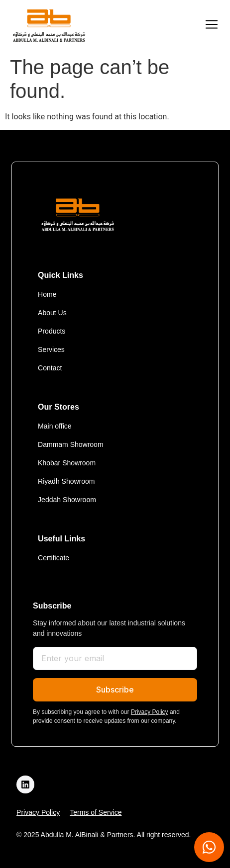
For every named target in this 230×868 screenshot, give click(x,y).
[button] (212, 26)
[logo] (49, 26)
